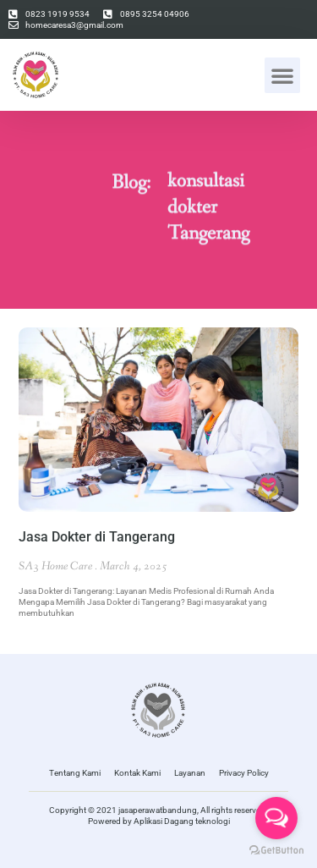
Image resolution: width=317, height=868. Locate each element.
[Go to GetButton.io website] (276, 851)
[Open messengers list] (276, 818)
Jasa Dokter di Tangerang (97, 537)
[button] (282, 75)
